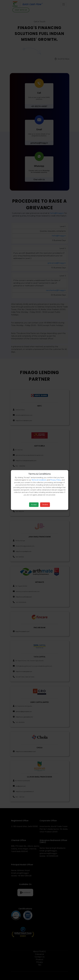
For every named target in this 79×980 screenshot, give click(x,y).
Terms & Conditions (39, 480)
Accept (34, 505)
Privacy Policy (56, 480)
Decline (45, 505)
